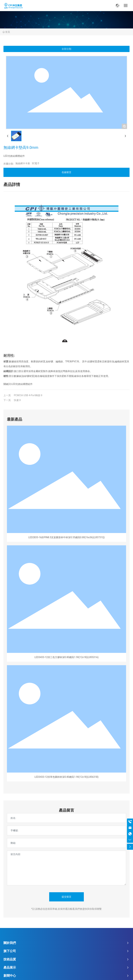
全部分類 (66, 49)
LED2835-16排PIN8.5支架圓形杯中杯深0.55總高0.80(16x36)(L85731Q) (67, 537)
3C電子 (36, 163)
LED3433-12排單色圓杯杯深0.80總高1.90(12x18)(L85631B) (66, 777)
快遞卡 (17, 400)
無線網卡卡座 (23, 163)
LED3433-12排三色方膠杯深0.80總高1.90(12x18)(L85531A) (66, 657)
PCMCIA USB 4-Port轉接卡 (28, 395)
